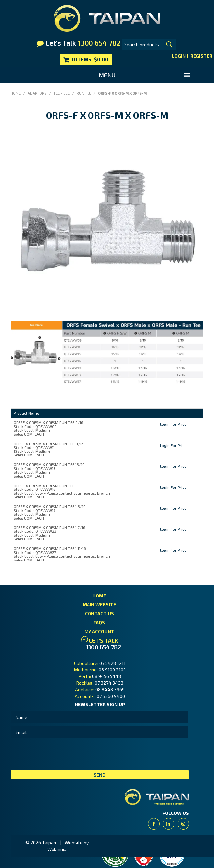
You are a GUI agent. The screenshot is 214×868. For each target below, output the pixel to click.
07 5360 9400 (111, 696)
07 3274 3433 (109, 683)
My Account (99, 631)
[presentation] (61, 754)
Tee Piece (62, 93)
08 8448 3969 (110, 689)
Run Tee (84, 93)
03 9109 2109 (112, 670)
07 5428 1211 (112, 663)
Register (201, 56)
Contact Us (99, 614)
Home (16, 93)
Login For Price (173, 424)
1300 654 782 (103, 647)
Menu (107, 75)
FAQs (99, 622)
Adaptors (37, 93)
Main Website (99, 605)
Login (179, 56)
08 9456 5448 (107, 676)
